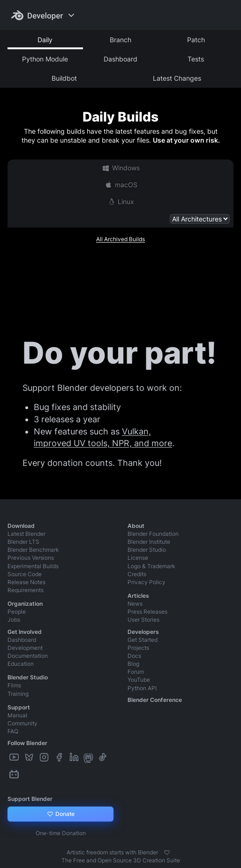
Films (14, 685)
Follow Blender (27, 743)
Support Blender (30, 799)
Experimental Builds (33, 566)
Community (23, 723)
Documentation (28, 656)
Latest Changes (177, 78)
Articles (138, 596)
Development (25, 648)
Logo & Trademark (151, 566)
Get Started (143, 640)
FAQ (13, 731)
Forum (136, 672)
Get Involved (25, 632)
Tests (196, 59)
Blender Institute (149, 542)
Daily (45, 40)
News (135, 604)
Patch (196, 40)
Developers (143, 632)
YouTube (139, 680)
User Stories (143, 620)
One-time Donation (61, 833)
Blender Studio (147, 550)
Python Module (45, 59)
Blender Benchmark (33, 550)
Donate (61, 814)
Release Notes (26, 582)
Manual (17, 715)
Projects (138, 648)
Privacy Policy (147, 582)
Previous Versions (31, 558)
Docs (134, 656)
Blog (133, 664)
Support (19, 707)
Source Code (25, 574)
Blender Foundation (153, 534)
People (17, 612)
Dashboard (120, 59)
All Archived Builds (120, 239)
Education (21, 664)
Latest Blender (26, 534)
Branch (120, 40)
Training (18, 694)
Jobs (14, 620)
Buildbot (64, 78)
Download (21, 526)
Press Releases (147, 612)
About (136, 526)
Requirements (26, 590)
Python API (142, 688)
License (138, 558)
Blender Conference (155, 700)
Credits (137, 574)
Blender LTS (23, 542)
